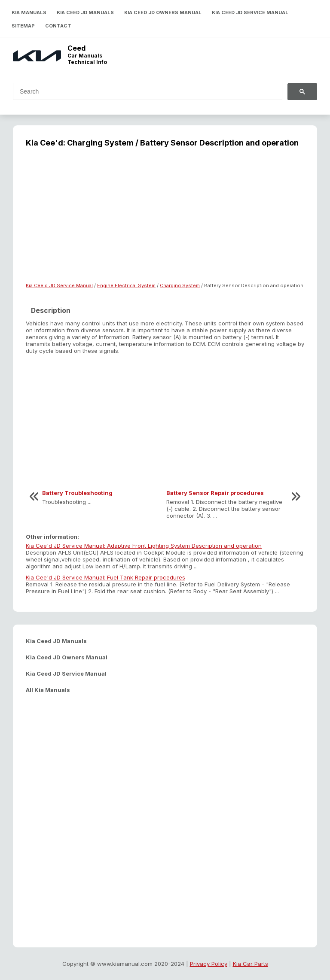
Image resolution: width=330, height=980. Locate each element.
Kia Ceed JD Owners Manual (163, 12)
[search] (142, 91)
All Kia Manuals (48, 690)
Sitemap (23, 26)
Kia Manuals (29, 12)
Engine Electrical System (126, 285)
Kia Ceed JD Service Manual (250, 12)
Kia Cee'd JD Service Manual (59, 285)
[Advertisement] (165, 220)
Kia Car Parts (251, 964)
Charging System (180, 285)
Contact (58, 26)
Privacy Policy (209, 964)
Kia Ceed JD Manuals (85, 12)
